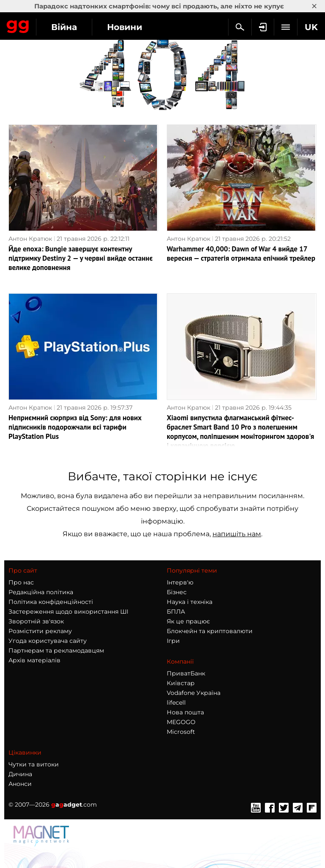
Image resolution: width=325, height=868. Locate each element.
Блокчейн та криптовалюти (210, 631)
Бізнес (177, 592)
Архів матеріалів (34, 660)
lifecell (176, 703)
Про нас (21, 582)
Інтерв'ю (180, 582)
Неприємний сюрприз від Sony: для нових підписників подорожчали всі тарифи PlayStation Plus (75, 427)
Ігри (173, 641)
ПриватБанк (186, 673)
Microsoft (181, 732)
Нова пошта (185, 712)
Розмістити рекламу (40, 631)
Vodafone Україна (194, 693)
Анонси (20, 784)
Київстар (181, 683)
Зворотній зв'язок (36, 621)
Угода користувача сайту (48, 641)
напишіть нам (237, 534)
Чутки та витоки (34, 764)
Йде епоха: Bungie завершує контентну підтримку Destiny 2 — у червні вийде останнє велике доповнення (81, 258)
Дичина (20, 774)
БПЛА (176, 612)
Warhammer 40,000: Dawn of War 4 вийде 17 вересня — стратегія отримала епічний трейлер (241, 254)
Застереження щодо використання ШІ (68, 612)
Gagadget (18, 25)
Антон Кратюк (30, 239)
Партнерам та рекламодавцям (56, 650)
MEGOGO (181, 722)
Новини (125, 27)
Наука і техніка (190, 602)
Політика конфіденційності (51, 602)
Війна (64, 27)
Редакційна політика (41, 592)
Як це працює (188, 621)
